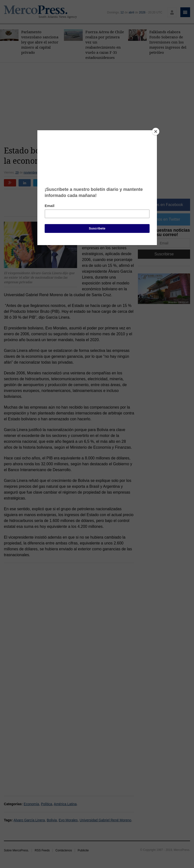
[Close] (156, 131)
